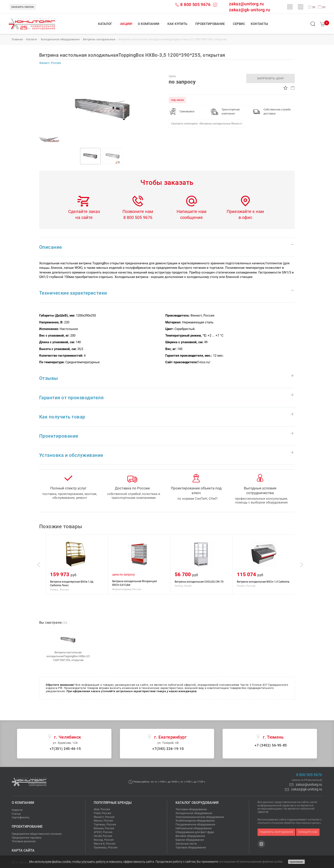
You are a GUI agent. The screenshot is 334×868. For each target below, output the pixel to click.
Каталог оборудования (197, 803)
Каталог (105, 24)
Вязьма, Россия (104, 828)
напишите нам (308, 832)
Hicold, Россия (103, 836)
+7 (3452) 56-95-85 (271, 745)
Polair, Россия (102, 813)
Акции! (126, 24)
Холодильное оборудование (194, 813)
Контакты (259, 24)
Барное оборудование (190, 840)
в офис (245, 217)
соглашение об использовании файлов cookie (250, 862)
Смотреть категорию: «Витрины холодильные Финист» (207, 124)
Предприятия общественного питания (37, 834)
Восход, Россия (104, 840)
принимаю (296, 862)
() (312, 7)
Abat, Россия (102, 809)
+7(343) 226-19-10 (168, 749)
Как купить (177, 24)
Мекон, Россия (103, 821)
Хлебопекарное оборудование (195, 821)
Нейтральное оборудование (194, 828)
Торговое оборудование (191, 847)
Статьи (16, 814)
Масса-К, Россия (104, 844)
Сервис (239, 24)
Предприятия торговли (27, 838)
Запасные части (186, 844)
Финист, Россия (104, 817)
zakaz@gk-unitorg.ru (250, 10)
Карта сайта (23, 850)
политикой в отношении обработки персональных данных (289, 823)
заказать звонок (23, 7)
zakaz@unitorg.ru (246, 4)
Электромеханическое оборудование (200, 817)
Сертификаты (21, 817)
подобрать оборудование (276, 832)
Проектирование (210, 24)
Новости (17, 810)
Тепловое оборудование (191, 809)
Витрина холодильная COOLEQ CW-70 (261, 581)
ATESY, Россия (103, 832)
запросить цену (271, 78)
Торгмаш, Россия (105, 824)
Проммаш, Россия (106, 847)
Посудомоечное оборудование (195, 824)
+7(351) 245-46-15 (65, 749)
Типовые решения (24, 841)
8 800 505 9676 (195, 4)
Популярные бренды (113, 803)
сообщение (191, 217)
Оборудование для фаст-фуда (195, 832)
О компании (149, 24)
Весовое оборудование (190, 836)
